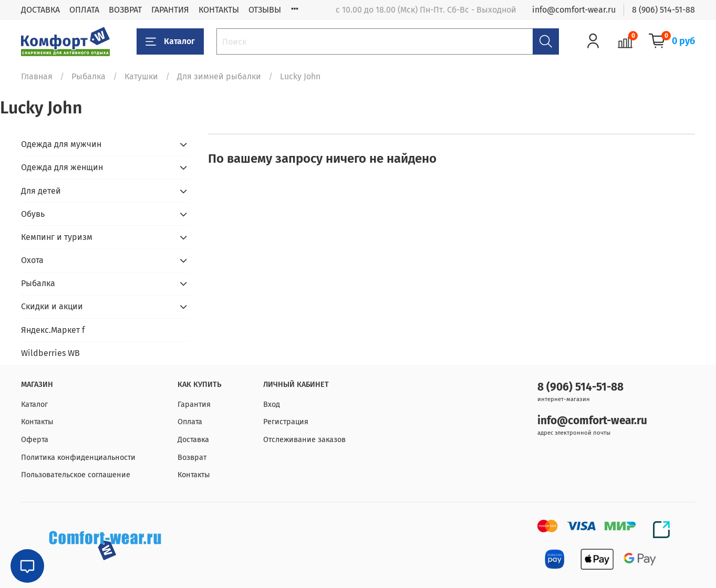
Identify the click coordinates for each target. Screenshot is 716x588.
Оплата (190, 422)
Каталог (170, 41)
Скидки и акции (52, 306)
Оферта (35, 440)
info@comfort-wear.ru (574, 10)
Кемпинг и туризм (57, 237)
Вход (272, 405)
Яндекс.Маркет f (53, 330)
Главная (37, 76)
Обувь (33, 214)
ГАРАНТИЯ (170, 10)
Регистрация (286, 422)
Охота (32, 260)
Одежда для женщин (62, 167)
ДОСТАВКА (40, 10)
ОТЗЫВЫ (265, 10)
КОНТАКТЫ (219, 10)
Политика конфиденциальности (78, 458)
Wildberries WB (50, 353)
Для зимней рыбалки (219, 76)
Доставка (193, 440)
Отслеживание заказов (304, 440)
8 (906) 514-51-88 (663, 10)
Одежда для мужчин (61, 144)
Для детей (41, 191)
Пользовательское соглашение (76, 475)
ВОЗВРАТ (125, 10)
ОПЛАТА (84, 10)
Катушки (141, 76)
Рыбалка (89, 76)
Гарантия (194, 405)
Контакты (37, 422)
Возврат (192, 458)
